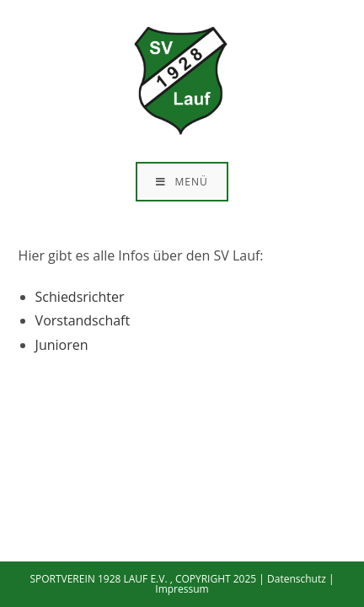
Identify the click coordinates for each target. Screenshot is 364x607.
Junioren (62, 345)
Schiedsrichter (80, 297)
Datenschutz (297, 579)
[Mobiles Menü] (182, 182)
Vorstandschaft (83, 320)
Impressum (182, 589)
